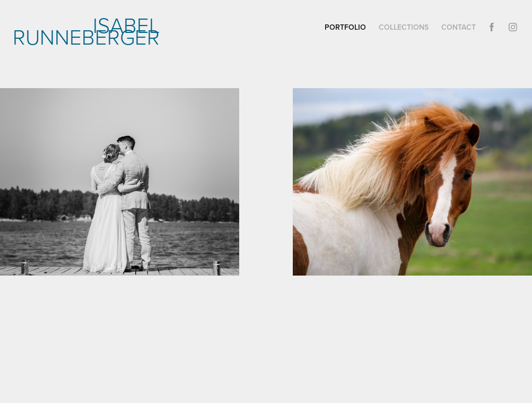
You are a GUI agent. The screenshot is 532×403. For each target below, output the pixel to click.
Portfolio (345, 27)
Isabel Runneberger (89, 31)
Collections (404, 27)
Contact (459, 27)
